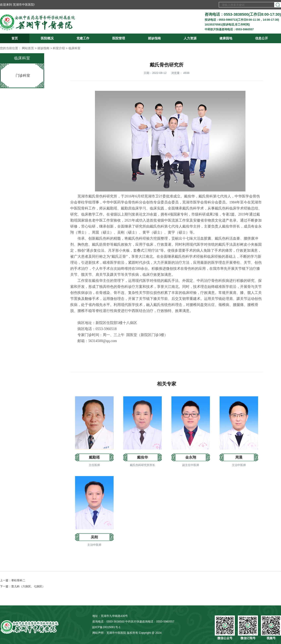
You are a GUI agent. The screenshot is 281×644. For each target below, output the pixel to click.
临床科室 (74, 48)
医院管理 (119, 38)
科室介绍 (59, 48)
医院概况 (47, 38)
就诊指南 (154, 38)
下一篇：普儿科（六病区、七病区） (22, 586)
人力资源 (190, 38)
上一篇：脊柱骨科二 (13, 580)
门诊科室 (23, 76)
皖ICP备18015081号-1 (106, 627)
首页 (15, 38)
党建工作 (83, 38)
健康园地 (226, 38)
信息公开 (262, 38)
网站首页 (28, 48)
